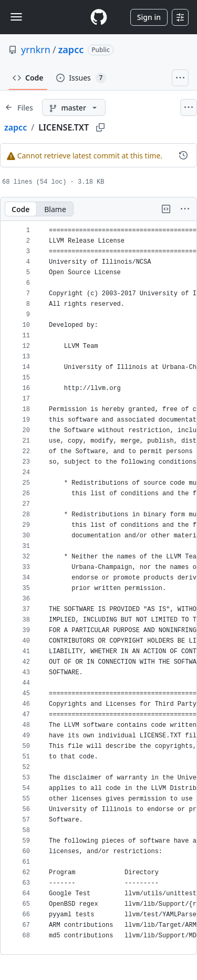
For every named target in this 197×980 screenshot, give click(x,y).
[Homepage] (99, 17)
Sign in (149, 17)
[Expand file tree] (19, 107)
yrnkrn (36, 49)
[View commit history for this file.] (183, 155)
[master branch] (74, 107)
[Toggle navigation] (16, 17)
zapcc (71, 49)
